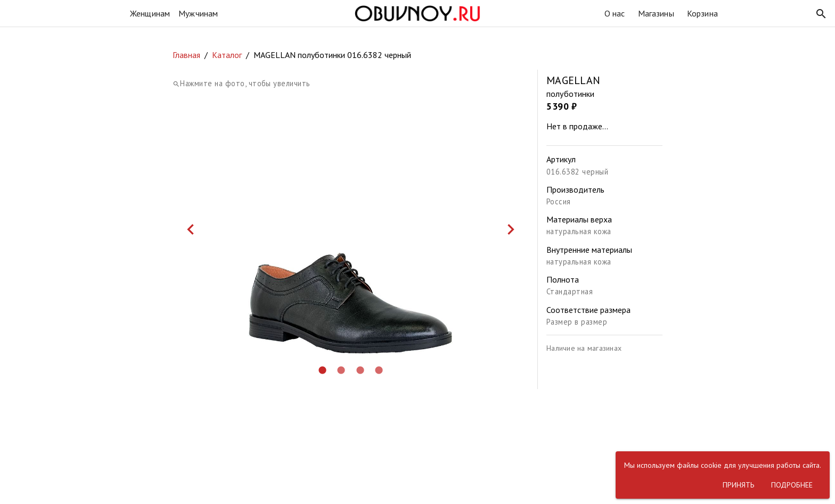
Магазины (656, 13)
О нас (615, 13)
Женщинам (150, 13)
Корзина (702, 13)
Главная (186, 55)
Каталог (227, 55)
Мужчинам (198, 13)
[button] (821, 14)
